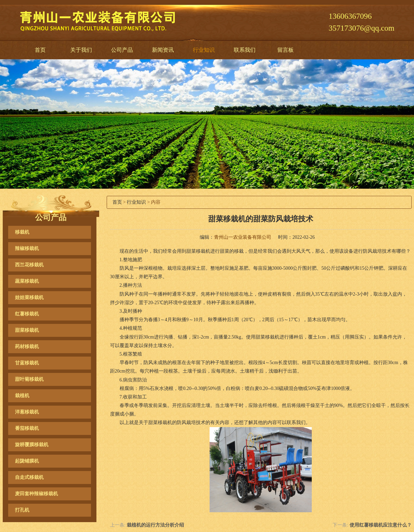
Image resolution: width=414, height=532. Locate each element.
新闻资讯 (163, 50)
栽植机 (22, 396)
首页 (40, 50)
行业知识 (204, 50)
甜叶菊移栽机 (29, 379)
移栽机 (22, 232)
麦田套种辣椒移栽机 (36, 494)
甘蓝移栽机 (27, 363)
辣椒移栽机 (27, 248)
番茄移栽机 (27, 428)
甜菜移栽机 (27, 330)
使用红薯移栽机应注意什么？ (381, 525)
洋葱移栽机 (27, 412)
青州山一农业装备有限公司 (243, 237)
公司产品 (122, 50)
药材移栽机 (27, 347)
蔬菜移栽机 (27, 281)
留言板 (286, 50)
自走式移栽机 (29, 477)
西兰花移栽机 (29, 265)
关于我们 (81, 50)
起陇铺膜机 (27, 461)
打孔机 (22, 510)
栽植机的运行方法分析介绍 (155, 525)
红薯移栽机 (27, 314)
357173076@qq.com (361, 28)
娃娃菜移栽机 (29, 298)
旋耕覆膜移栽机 (32, 445)
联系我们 (245, 50)
